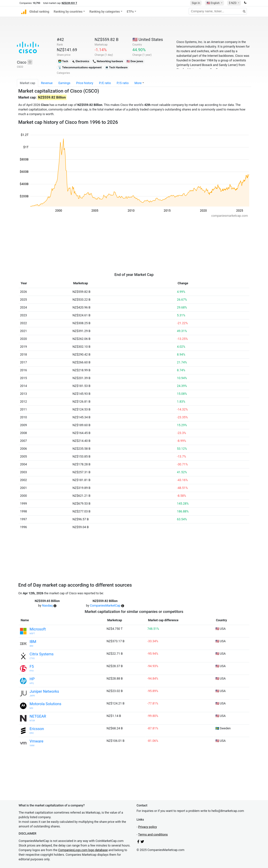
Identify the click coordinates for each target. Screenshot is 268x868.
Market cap (28, 83)
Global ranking (39, 12)
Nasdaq (47, 605)
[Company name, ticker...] (218, 11)
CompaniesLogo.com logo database (83, 850)
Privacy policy (148, 827)
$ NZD (233, 3)
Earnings (64, 83)
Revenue (47, 83)
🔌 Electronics (80, 61)
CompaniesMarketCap (105, 605)
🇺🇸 (213, 3)
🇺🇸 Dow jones (135, 61)
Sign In (196, 3)
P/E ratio (105, 83)
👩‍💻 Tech (63, 61)
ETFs (130, 12)
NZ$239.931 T (69, 3)
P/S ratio (123, 83)
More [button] (138, 83)
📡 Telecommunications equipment (80, 67)
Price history (85, 83)
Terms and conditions (153, 834)
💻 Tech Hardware (116, 67)
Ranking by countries (68, 12)
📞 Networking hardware (108, 61)
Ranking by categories (105, 12)
